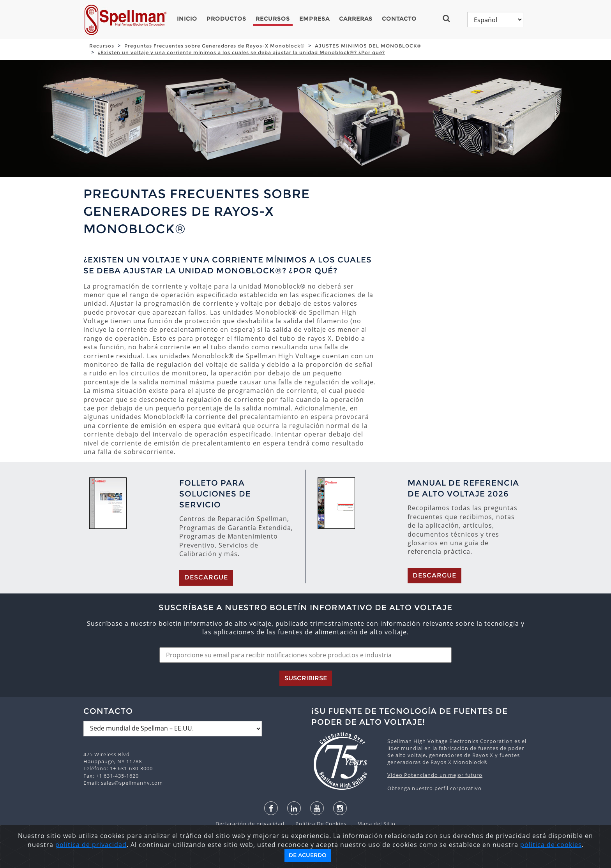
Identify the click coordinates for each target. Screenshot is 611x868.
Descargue (206, 577)
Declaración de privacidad (251, 824)
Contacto (399, 19)
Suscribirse (306, 678)
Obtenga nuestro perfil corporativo (434, 788)
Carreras (356, 19)
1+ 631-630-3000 (131, 768)
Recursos (273, 19)
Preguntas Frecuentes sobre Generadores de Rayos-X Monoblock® (215, 46)
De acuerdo (308, 855)
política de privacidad (91, 845)
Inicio (187, 19)
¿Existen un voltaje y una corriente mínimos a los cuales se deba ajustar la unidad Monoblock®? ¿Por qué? (241, 52)
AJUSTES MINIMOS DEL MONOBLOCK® (368, 46)
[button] (449, 18)
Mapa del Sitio (372, 824)
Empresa (314, 19)
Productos (226, 19)
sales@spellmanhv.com (132, 783)
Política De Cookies (317, 824)
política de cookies (551, 845)
